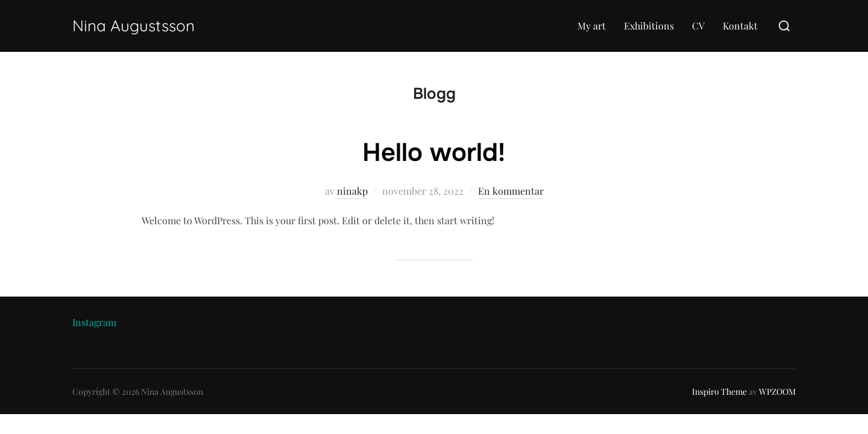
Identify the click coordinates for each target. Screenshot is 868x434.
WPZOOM (777, 392)
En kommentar (511, 191)
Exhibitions (649, 26)
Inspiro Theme (719, 392)
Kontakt (740, 26)
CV (698, 26)
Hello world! (434, 153)
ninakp (352, 191)
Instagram (94, 322)
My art (592, 26)
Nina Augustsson (134, 26)
